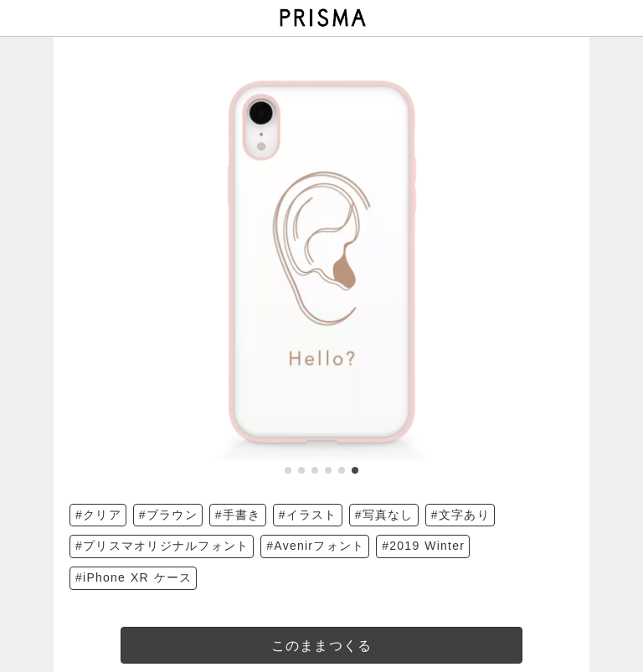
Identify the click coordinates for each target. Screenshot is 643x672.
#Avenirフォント (315, 546)
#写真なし (384, 515)
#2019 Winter (423, 546)
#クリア (98, 515)
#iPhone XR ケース (134, 577)
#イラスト (308, 515)
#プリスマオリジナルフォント (162, 546)
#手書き (238, 515)
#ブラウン (168, 515)
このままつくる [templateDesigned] (322, 646)
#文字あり (460, 515)
